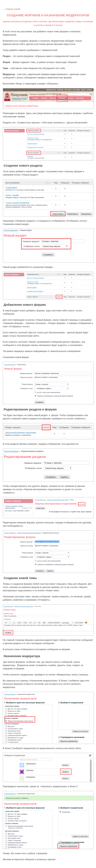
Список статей (13, 9)
